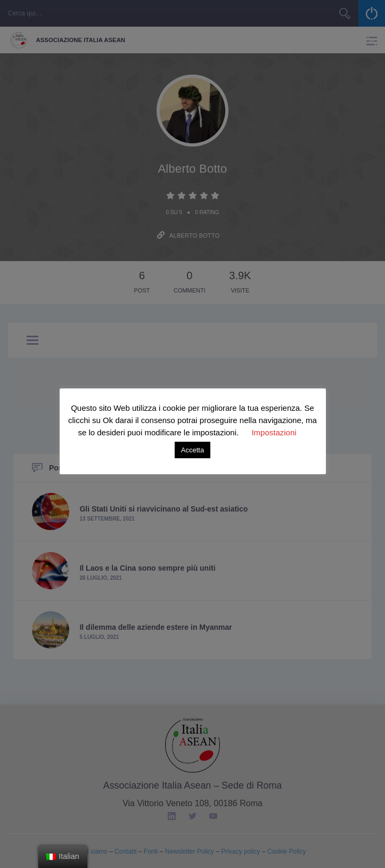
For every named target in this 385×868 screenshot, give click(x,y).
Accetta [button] (192, 450)
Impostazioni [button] (274, 432)
